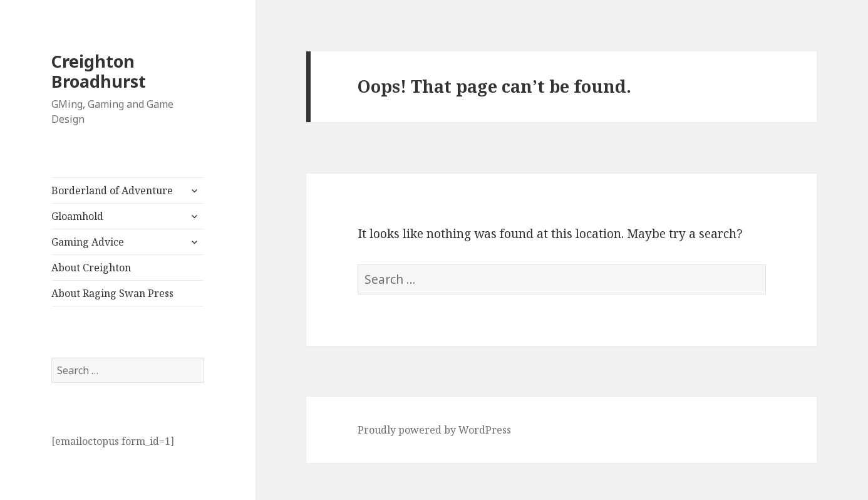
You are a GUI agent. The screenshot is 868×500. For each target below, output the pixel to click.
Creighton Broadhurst (99, 71)
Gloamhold (77, 216)
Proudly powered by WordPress (434, 430)
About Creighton (91, 268)
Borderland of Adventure (112, 190)
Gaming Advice (88, 242)
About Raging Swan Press (112, 293)
